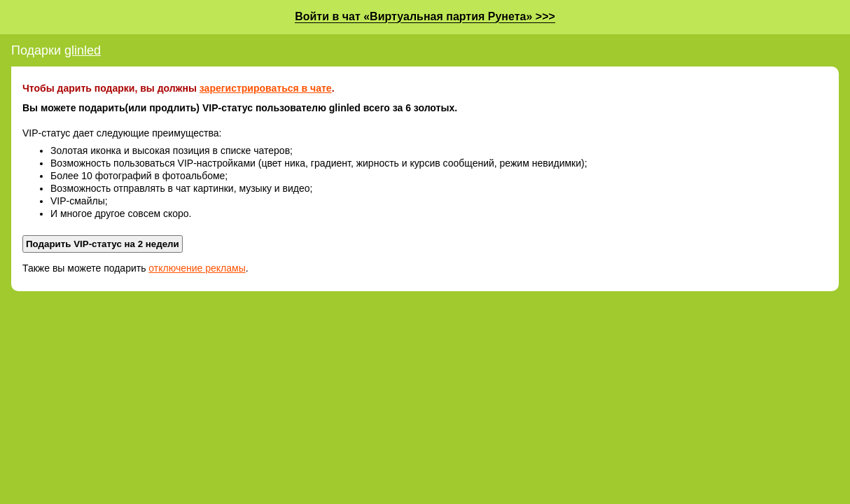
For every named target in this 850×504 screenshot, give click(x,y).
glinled (83, 50)
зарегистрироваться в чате (266, 88)
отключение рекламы (197, 268)
